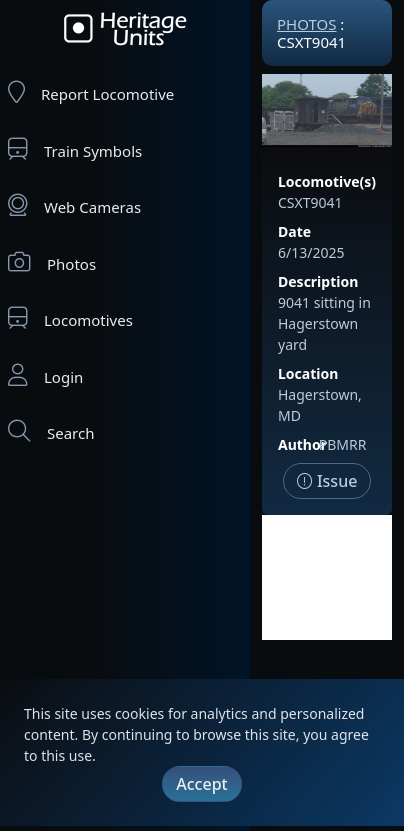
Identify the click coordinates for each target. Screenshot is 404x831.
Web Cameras (74, 205)
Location (308, 373)
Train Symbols (75, 149)
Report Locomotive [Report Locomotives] (91, 92)
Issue (327, 481)
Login (45, 375)
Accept (201, 784)
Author (302, 444)
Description (318, 281)
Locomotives (70, 318)
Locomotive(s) (327, 181)
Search (51, 431)
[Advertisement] (327, 577)
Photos (52, 262)
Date (294, 231)
